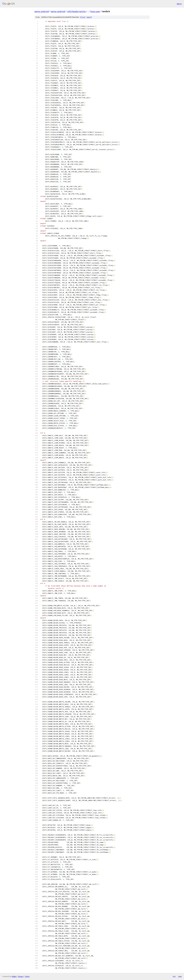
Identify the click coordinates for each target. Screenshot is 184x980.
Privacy (21, 976)
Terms (27, 976)
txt (174, 976)
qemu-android (42, 11)
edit (89, 17)
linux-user (95, 11)
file (83, 17)
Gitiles (14, 976)
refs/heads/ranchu (76, 11)
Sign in (179, 4)
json (180, 976)
